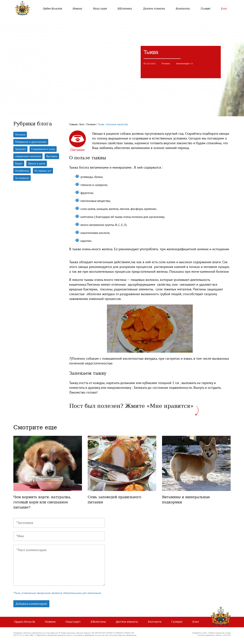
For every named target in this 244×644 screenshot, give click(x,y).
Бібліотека (125, 8)
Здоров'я (20, 149)
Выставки (52, 156)
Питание (166, 63)
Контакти (183, 8)
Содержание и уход (43, 149)
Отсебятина (22, 171)
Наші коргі (100, 8)
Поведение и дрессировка (31, 142)
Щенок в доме (37, 163)
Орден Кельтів (52, 8)
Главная (73, 124)
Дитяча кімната (154, 8)
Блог (224, 8)
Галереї (205, 8)
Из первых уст (43, 171)
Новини (77, 8)
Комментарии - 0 (185, 63)
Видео (19, 163)
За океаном (22, 178)
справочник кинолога (28, 156)
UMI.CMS (227, 635)
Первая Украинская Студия (220, 633)
